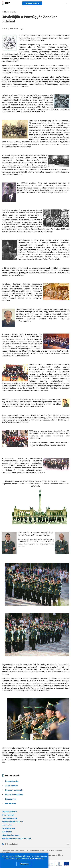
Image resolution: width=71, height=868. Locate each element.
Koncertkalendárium (14, 795)
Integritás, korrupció (11, 835)
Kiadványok (10, 799)
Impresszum (7, 825)
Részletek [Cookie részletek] (39, 858)
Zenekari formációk (14, 790)
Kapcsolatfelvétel (9, 812)
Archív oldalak (8, 815)
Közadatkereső (8, 828)
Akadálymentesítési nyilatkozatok (16, 838)
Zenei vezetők (11, 786)
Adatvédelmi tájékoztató (12, 822)
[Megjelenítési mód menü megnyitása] (32, 3)
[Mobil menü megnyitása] (68, 3)
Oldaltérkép (7, 832)
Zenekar (14, 12)
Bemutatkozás (12, 781)
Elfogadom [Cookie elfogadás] (24, 864)
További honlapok (9, 818)
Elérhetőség (11, 803)
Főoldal (4, 12)
